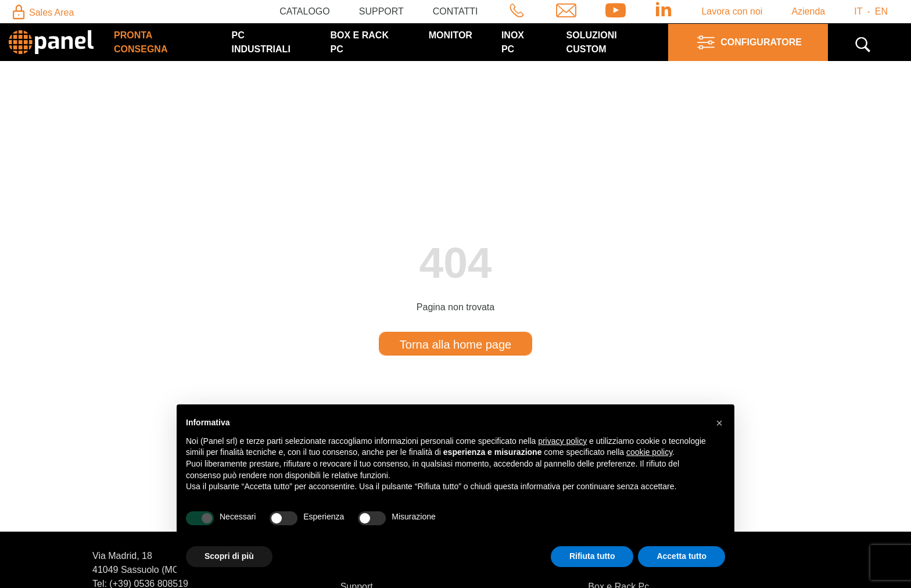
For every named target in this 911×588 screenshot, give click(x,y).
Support (381, 11)
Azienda (808, 11)
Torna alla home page (455, 345)
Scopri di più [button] (229, 556)
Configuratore (748, 42)
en (881, 11)
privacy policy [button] (562, 441)
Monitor (451, 35)
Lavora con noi (732, 11)
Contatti (455, 11)
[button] (719, 423)
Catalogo (305, 11)
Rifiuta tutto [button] (592, 556)
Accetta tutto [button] (682, 556)
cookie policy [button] (649, 452)
